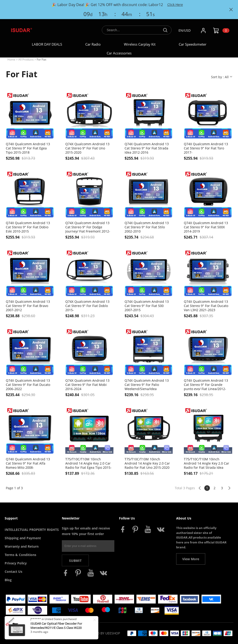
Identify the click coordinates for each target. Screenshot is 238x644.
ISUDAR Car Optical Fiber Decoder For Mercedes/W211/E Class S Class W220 (56, 626)
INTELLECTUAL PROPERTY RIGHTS (32, 530)
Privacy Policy (16, 563)
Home (11, 59)
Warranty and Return (22, 546)
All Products (26, 59)
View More (191, 559)
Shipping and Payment (23, 538)
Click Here (175, 5)
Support (11, 518)
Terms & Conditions (20, 555)
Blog (8, 580)
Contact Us (13, 572)
